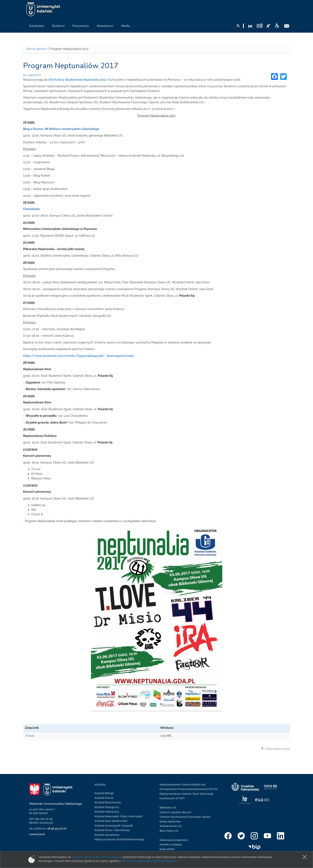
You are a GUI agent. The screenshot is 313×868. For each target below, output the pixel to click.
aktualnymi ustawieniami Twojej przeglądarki (149, 861)
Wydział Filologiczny (107, 807)
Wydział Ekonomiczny (108, 802)
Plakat (30, 736)
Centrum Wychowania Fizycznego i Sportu (185, 817)
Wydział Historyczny (107, 812)
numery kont (37, 834)
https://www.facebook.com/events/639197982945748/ (64, 356)
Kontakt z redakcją (171, 844)
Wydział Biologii (104, 793)
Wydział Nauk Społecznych (111, 821)
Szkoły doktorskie (170, 821)
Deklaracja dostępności (174, 840)
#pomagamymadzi (120, 356)
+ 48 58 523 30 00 (56, 828)
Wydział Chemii (104, 798)
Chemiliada (32, 209)
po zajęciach (32, 75)
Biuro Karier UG (169, 831)
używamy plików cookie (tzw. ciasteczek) (96, 857)
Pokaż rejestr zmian (275, 749)
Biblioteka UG (168, 808)
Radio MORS (167, 849)
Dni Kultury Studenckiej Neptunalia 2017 (78, 80)
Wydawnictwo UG (171, 826)
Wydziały (100, 785)
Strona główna (37, 49)
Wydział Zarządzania (107, 835)
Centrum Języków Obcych (175, 812)
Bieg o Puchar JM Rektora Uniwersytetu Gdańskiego (61, 129)
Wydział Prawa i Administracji (112, 830)
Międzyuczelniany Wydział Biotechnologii (119, 839)
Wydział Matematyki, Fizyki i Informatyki (118, 816)
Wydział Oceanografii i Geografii (114, 826)
